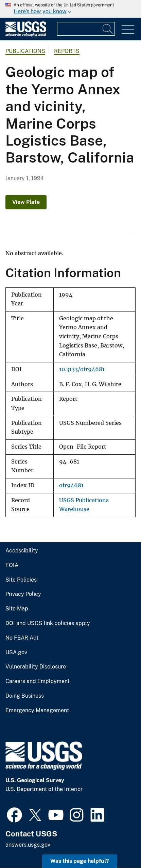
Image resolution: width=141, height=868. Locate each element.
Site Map (17, 609)
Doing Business (25, 696)
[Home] (26, 35)
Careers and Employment (38, 681)
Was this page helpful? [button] (80, 861)
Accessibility (22, 551)
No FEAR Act (22, 638)
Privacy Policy (23, 594)
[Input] (86, 29)
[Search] (108, 29)
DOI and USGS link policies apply (48, 623)
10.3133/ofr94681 (82, 369)
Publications (25, 51)
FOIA (12, 565)
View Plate (26, 202)
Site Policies (21, 580)
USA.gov (16, 653)
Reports (67, 51)
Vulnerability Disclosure (36, 667)
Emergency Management (37, 711)
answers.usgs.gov (28, 845)
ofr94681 (71, 485)
